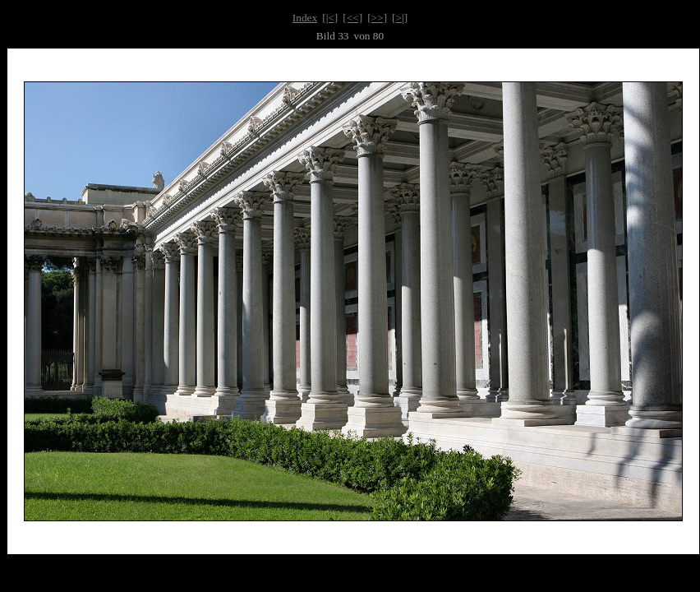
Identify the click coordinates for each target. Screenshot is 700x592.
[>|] (400, 18)
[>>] (377, 18)
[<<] (352, 18)
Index (305, 18)
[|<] (330, 18)
